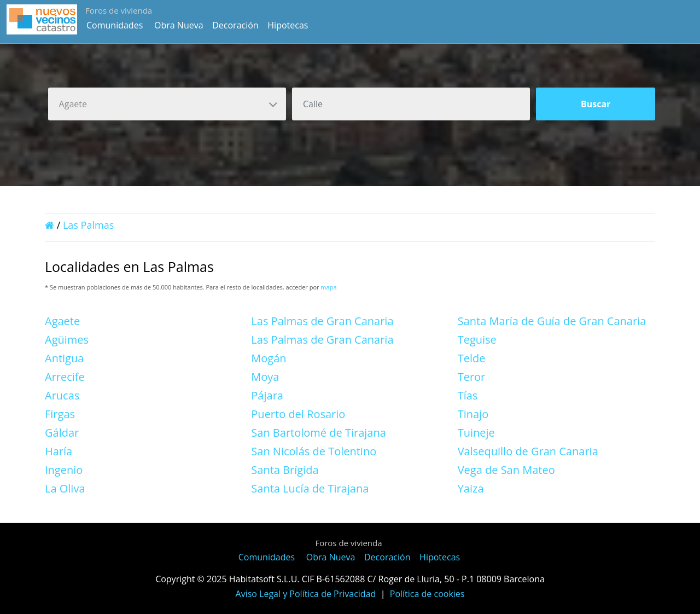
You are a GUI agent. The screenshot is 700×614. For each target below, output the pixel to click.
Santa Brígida (285, 470)
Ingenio (64, 470)
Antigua (64, 358)
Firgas (60, 414)
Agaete (62, 321)
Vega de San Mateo (506, 470)
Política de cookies (427, 594)
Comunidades (115, 25)
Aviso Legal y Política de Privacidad (306, 594)
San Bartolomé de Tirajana (318, 433)
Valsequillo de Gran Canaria (528, 451)
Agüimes (67, 340)
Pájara (267, 395)
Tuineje (476, 433)
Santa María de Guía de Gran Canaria (552, 321)
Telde (472, 358)
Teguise (477, 340)
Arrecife (65, 377)
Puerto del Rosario (298, 414)
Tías (468, 395)
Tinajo (473, 414)
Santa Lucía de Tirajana (310, 488)
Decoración (235, 25)
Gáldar (62, 433)
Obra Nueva (179, 25)
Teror (472, 377)
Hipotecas (288, 25)
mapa (328, 287)
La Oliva (65, 488)
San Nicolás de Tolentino (314, 451)
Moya (265, 377)
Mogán (269, 358)
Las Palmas (88, 225)
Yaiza (471, 488)
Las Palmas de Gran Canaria (322, 321)
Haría (59, 451)
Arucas (62, 395)
